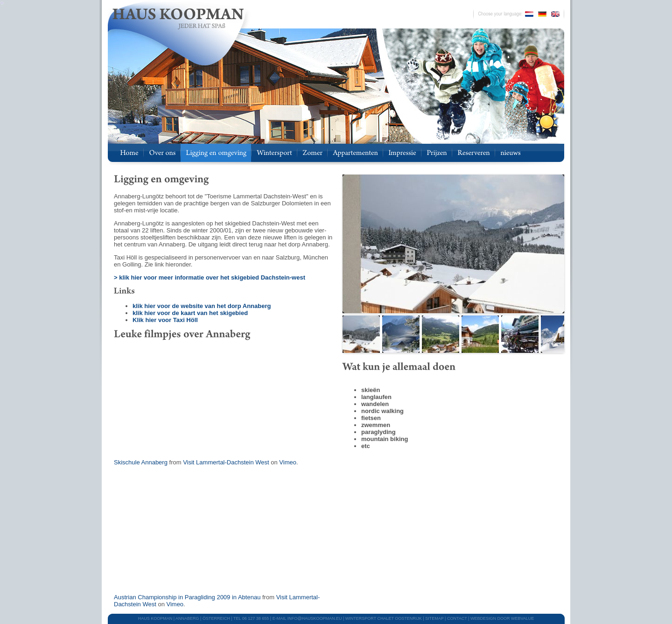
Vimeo (288, 462)
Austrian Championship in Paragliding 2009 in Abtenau (187, 597)
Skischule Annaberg (141, 462)
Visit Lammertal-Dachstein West (226, 462)
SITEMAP (434, 618)
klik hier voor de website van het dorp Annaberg (202, 306)
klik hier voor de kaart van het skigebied (190, 313)
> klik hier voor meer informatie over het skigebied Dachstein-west (210, 277)
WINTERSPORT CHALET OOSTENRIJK (384, 618)
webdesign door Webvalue (502, 618)
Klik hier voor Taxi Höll (165, 320)
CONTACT (457, 618)
